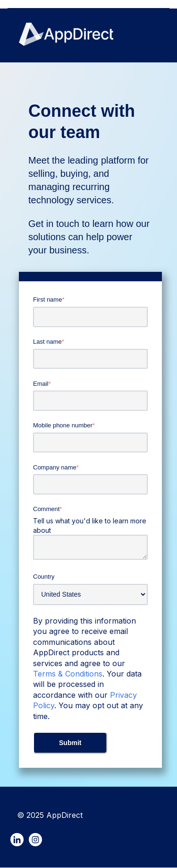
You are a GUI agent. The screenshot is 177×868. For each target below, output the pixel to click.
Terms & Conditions (68, 674)
